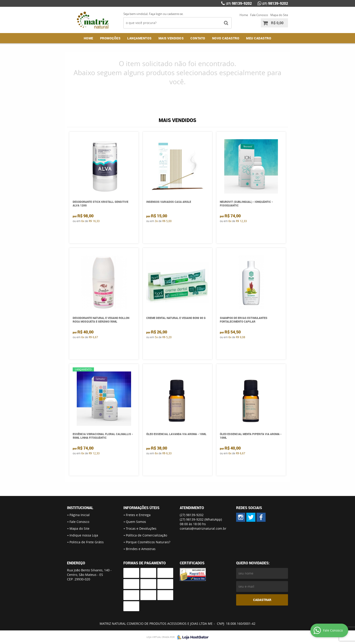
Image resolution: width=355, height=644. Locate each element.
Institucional (80, 508)
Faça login (156, 14)
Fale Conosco (259, 15)
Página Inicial (80, 515)
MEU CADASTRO (259, 38)
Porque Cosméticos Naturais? (148, 542)
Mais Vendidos (171, 38)
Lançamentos (139, 38)
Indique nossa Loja (84, 535)
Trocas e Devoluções (141, 528)
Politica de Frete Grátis (87, 542)
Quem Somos (136, 522)
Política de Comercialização (146, 535)
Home (244, 15)
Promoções (110, 38)
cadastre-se (175, 14)
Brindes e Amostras (141, 549)
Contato (198, 38)
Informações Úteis (141, 508)
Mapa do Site (279, 15)
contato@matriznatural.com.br (203, 528)
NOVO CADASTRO (226, 38)
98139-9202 (239, 3)
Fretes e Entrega (138, 515)
